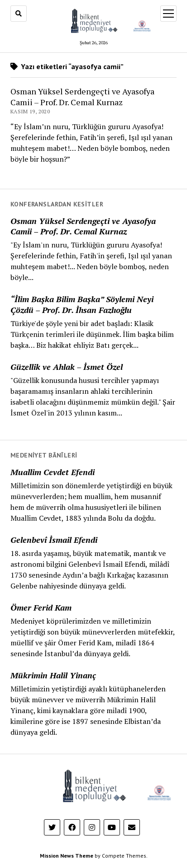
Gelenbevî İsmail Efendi (54, 540)
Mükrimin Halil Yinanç (53, 675)
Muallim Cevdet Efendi (53, 472)
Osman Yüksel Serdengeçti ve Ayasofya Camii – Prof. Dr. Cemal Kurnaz (83, 226)
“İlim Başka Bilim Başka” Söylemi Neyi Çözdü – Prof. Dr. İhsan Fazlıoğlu (82, 304)
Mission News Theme (67, 856)
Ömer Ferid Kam (41, 607)
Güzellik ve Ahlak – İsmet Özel (67, 367)
